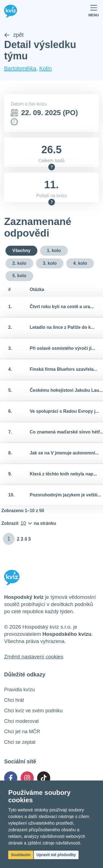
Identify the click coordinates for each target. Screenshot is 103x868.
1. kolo (54, 251)
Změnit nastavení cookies (34, 657)
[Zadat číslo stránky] (9, 539)
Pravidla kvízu (20, 690)
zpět (14, 35)
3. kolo (50, 263)
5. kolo (19, 276)
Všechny (21, 251)
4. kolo (80, 263)
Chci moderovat (21, 721)
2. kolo (19, 263)
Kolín (46, 68)
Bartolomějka (20, 68)
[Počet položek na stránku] (29, 523)
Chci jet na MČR (22, 732)
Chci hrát (14, 700)
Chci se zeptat (20, 742)
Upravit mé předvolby (56, 855)
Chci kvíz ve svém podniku (33, 711)
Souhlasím (21, 855)
